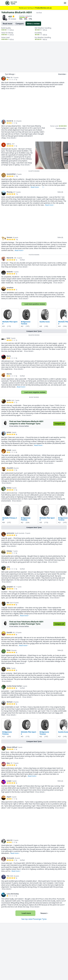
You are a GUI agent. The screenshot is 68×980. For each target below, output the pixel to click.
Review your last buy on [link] (34, 8)
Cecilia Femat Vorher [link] (14, 686)
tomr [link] (8, 338)
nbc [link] (8, 603)
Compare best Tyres (34, 331)
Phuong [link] (10, 192)
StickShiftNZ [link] (11, 174)
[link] (4, 78)
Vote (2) (60, 650)
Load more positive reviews (34, 304)
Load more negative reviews (34, 392)
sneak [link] (9, 450)
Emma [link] (9, 488)
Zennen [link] (9, 237)
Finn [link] (8, 77)
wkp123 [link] (10, 840)
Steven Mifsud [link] (12, 747)
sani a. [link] (9, 144)
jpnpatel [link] (10, 587)
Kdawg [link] (9, 551)
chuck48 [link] (10, 468)
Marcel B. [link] (10, 258)
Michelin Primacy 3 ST (10, 519)
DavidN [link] (9, 632)
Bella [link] (8, 668)
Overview (61, 74)
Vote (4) (60, 192)
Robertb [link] (10, 272)
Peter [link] (9, 650)
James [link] (9, 432)
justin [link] (9, 400)
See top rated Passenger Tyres (34, 919)
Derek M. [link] (10, 121)
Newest (44, 913)
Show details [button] (10, 88)
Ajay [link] (8, 763)
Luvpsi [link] (9, 781)
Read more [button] (49, 205)
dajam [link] (9, 797)
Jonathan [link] (10, 288)
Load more (25, 913)
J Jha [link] (8, 567)
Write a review (33, 24)
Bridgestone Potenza (26, 519)
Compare (20, 24)
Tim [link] (8, 876)
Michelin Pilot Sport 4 (10, 323)
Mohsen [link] (10, 702)
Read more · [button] (37, 187)
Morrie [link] (9, 374)
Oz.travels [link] (10, 858)
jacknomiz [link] (10, 533)
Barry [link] (9, 356)
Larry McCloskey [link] (13, 894)
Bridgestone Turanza (26, 323)
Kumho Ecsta (45, 322)
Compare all (59, 424)
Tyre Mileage (10, 74)
